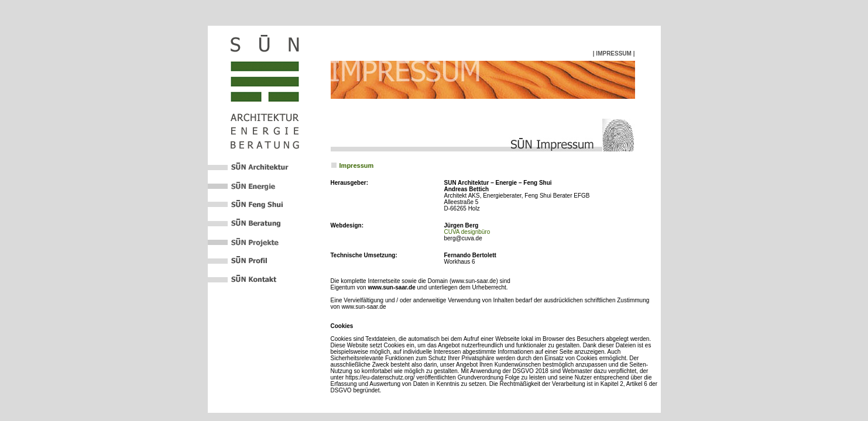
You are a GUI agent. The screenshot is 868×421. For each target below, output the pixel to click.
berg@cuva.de (463, 238)
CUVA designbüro (467, 232)
